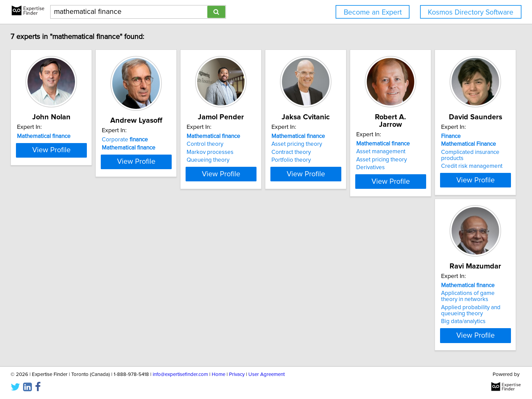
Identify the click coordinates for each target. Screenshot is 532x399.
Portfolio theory (343, 160)
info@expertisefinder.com (180, 388)
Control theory (240, 144)
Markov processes (245, 152)
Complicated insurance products (59, 311)
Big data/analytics (142, 331)
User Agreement (267, 388)
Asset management (450, 144)
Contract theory (343, 152)
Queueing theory (243, 160)
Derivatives (439, 160)
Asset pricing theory (349, 144)
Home (218, 388)
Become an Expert (373, 12)
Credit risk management (49, 319)
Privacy (237, 388)
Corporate (143, 140)
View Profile (61, 186)
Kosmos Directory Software (471, 12)
